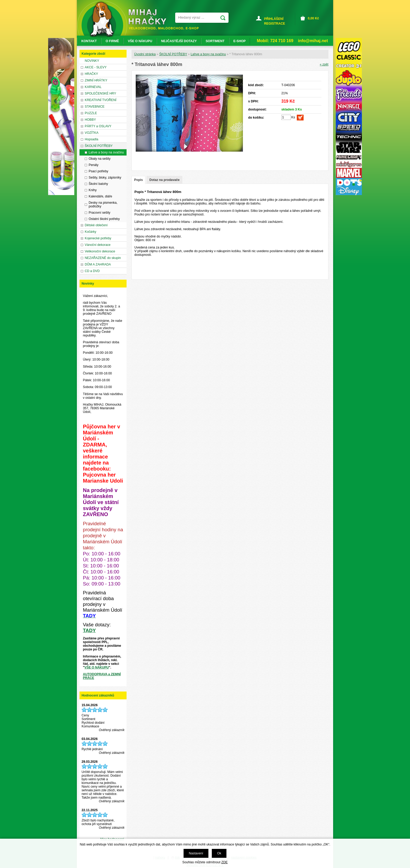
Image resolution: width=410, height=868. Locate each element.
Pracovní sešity (99, 213)
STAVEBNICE (95, 107)
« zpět (324, 64)
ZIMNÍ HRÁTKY (96, 80)
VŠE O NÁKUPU (97, 667)
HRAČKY (91, 74)
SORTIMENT (215, 41)
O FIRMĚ (112, 41)
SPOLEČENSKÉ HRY (100, 93)
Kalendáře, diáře (100, 196)
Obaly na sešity (100, 159)
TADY (89, 630)
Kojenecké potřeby (98, 238)
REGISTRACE (275, 24)
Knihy (93, 190)
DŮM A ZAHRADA (98, 264)
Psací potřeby (98, 171)
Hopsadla (92, 139)
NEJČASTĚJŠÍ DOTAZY (179, 41)
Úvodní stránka (145, 54)
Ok (219, 853)
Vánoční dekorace (98, 245)
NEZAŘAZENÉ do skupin (103, 258)
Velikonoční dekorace (100, 251)
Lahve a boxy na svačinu (208, 54)
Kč (313, 18)
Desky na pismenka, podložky (103, 204)
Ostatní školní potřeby (104, 219)
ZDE (224, 862)
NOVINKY (92, 61)
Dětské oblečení (96, 225)
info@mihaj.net (313, 41)
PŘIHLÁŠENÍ (274, 19)
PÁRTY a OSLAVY (98, 126)
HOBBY (90, 120)
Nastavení (196, 853)
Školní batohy (98, 184)
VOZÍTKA (92, 133)
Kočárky (90, 232)
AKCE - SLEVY (96, 67)
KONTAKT (89, 41)
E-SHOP (240, 41)
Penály (93, 165)
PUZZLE (91, 113)
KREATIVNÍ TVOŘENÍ (101, 100)
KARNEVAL (93, 87)
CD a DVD (92, 271)
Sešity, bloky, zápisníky (105, 178)
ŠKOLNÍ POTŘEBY (173, 54)
